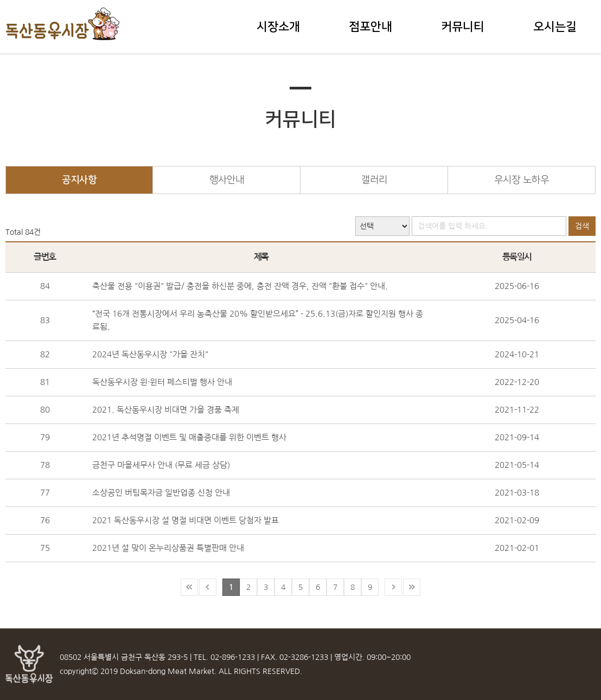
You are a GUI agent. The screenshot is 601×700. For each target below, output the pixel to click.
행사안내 (227, 180)
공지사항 (79, 180)
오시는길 (555, 27)
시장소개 (278, 27)
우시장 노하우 (522, 180)
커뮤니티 (463, 27)
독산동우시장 (63, 24)
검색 (582, 226)
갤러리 (374, 180)
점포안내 (370, 27)
